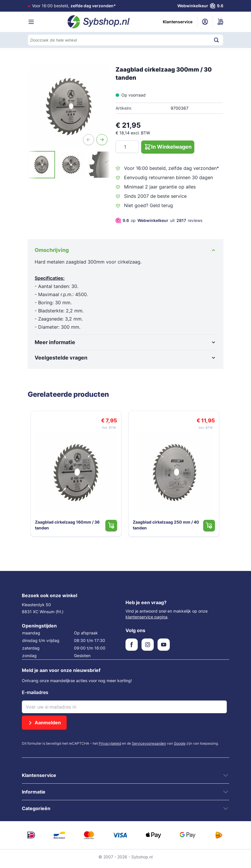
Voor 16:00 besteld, (74, 6)
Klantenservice (178, 22)
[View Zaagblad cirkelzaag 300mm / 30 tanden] (41, 165)
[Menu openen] (31, 22)
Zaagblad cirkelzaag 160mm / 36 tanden (66, 528)
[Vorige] (89, 140)
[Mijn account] (205, 22)
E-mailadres (35, 696)
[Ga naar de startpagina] (99, 22)
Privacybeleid (110, 747)
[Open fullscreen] (69, 106)
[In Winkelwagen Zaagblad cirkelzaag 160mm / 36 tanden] (113, 529)
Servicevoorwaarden (149, 747)
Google (180, 747)
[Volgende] (102, 140)
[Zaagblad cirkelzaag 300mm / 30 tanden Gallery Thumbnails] (69, 165)
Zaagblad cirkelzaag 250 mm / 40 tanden (165, 528)
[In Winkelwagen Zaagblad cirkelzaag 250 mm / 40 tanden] (211, 529)
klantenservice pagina (146, 620)
